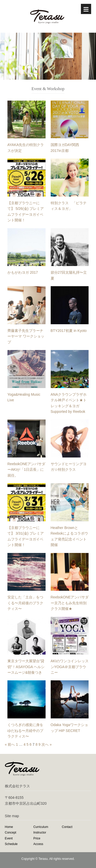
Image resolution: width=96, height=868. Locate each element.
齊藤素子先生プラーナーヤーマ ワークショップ (26, 336)
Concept (11, 833)
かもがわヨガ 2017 (23, 272)
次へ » (47, 744)
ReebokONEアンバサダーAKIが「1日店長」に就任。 (26, 470)
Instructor (40, 833)
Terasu (43, 859)
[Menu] (86, 9)
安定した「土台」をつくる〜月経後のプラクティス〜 (25, 603)
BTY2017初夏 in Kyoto (69, 331)
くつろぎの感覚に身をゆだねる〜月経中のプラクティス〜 (25, 731)
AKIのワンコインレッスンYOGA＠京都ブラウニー (70, 667)
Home (9, 827)
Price (37, 838)
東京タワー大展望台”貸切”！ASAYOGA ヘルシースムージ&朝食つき (26, 667)
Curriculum (41, 827)
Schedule (11, 844)
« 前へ (10, 744)
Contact (67, 827)
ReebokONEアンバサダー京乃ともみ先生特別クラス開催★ (70, 603)
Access (38, 844)
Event (9, 838)
